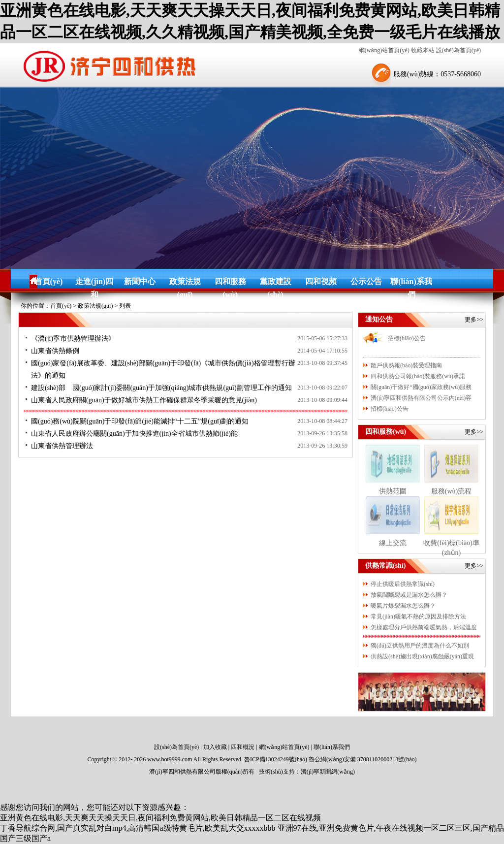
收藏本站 (423, 50)
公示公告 (366, 281)
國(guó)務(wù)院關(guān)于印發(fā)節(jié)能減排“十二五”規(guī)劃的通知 (140, 421)
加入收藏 (215, 747)
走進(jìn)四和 (94, 283)
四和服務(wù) (230, 283)
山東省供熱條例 (55, 351)
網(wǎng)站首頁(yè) (384, 50)
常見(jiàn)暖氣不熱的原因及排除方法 (418, 617)
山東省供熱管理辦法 (62, 446)
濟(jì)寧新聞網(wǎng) (328, 772)
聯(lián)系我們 (411, 283)
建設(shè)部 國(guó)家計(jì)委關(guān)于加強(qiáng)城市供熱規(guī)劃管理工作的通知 (161, 388)
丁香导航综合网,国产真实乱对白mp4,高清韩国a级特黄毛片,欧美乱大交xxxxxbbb (138, 828)
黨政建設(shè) (276, 283)
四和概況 (243, 747)
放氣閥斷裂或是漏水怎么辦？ (409, 595)
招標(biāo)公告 (407, 338)
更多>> (474, 320)
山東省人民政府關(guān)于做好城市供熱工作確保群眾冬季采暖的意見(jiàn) (144, 400)
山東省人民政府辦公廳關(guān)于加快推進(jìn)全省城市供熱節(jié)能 (134, 434)
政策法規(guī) (185, 283)
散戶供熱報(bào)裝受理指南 (406, 365)
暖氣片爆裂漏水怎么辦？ (403, 606)
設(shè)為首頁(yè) (458, 50)
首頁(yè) (49, 281)
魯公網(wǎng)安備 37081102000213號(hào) (363, 759)
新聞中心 (140, 281)
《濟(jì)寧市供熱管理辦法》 (73, 339)
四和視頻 (321, 281)
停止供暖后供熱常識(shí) (403, 584)
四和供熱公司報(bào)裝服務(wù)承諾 (418, 376)
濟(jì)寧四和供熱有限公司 (182, 772)
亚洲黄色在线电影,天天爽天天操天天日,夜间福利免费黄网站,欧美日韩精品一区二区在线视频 (160, 818)
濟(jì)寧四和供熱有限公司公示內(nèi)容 (421, 398)
